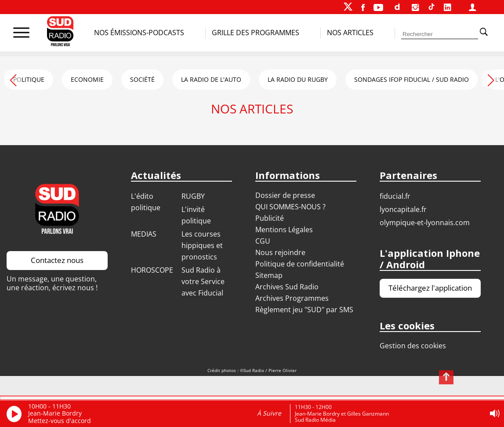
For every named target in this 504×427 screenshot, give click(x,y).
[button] (491, 79)
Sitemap (269, 275)
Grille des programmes (256, 33)
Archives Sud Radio (287, 287)
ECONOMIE (87, 79)
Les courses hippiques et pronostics (202, 245)
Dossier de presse (285, 195)
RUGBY (193, 196)
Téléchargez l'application (430, 288)
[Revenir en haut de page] (446, 377)
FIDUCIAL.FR (395, 196)
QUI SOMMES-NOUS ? (290, 207)
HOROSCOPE (152, 270)
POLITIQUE (29, 79)
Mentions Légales (284, 230)
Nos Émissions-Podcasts (139, 33)
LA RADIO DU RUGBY (298, 79)
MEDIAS (144, 234)
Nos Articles (350, 33)
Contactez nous (57, 260)
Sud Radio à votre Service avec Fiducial (203, 281)
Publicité (270, 218)
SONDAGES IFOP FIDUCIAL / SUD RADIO (412, 79)
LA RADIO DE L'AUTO (211, 79)
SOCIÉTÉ (142, 79)
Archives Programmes (292, 298)
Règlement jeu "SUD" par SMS (304, 310)
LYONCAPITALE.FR (403, 209)
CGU (263, 241)
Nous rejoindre (280, 252)
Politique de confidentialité (300, 264)
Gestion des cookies (413, 346)
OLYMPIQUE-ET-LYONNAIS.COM (425, 223)
